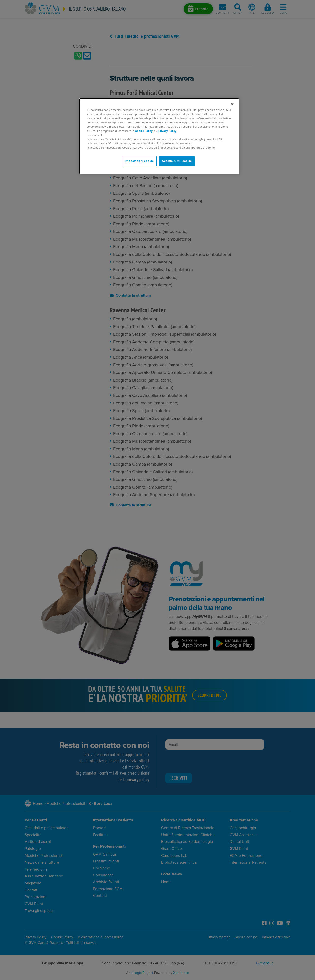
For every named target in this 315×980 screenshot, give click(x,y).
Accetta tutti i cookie (177, 161)
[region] (159, 136)
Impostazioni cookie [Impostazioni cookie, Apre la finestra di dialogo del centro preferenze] (140, 161)
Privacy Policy (167, 131)
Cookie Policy (144, 131)
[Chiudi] (232, 104)
